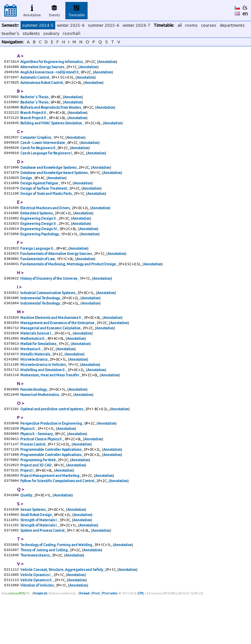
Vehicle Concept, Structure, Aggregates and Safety (62, 616)
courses (209, 25)
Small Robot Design (36, 557)
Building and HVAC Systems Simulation (51, 130)
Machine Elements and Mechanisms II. (51, 341)
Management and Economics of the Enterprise (58, 347)
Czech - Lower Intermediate (43, 151)
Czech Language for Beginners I (46, 163)
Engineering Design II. (39, 234)
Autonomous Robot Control (42, 86)
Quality (26, 536)
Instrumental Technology (40, 320)
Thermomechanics (35, 601)
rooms (191, 25)
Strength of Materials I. (39, 563)
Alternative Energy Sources (42, 68)
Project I (27, 509)
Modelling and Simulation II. (43, 400)
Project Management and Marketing (50, 515)
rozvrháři (72, 33)
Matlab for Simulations (39, 370)
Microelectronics (34, 388)
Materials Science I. (36, 358)
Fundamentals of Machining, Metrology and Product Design (68, 284)
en (245, 13)
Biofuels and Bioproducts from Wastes (51, 112)
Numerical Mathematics (40, 426)
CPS (141, 642)
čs (245, 8)
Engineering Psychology (40, 251)
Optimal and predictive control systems (52, 441)
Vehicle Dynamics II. (37, 628)
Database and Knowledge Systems (49, 178)
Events (54, 10)
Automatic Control (35, 80)
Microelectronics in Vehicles (43, 394)
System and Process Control (43, 574)
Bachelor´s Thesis (35, 101)
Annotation (32, 10)
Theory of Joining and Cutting (44, 595)
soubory (51, 33)
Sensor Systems (33, 551)
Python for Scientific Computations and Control (58, 521)
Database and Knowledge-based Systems (54, 183)
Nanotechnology (34, 420)
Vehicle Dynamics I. (36, 622)
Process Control (33, 480)
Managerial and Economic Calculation (51, 353)
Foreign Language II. (37, 266)
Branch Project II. (34, 118)
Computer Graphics (36, 145)
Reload (84, 642)
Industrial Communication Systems (48, 314)
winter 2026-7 (136, 25)
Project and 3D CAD (36, 503)
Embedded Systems (37, 228)
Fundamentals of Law (38, 278)
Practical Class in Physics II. (42, 474)
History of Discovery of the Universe (49, 299)
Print (96, 642)
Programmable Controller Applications (51, 486)
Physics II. (28, 462)
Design (26, 189)
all (180, 25)
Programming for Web (38, 497)
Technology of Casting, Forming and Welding (57, 589)
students (31, 33)
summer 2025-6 (104, 25)
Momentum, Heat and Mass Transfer (50, 405)
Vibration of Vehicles (37, 634)
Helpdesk (40, 642)
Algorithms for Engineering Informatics (52, 62)
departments (232, 25)
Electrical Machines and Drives (45, 222)
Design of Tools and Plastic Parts (46, 207)
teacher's (10, 33)
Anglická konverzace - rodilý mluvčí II (50, 74)
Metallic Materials (35, 382)
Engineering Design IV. (39, 245)
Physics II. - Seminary (37, 468)
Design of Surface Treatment (44, 201)
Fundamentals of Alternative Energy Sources (56, 272)
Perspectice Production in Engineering (51, 456)
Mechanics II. (31, 376)
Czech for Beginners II (38, 157)
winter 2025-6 (71, 25)
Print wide (109, 642)
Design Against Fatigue (40, 195)
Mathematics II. (33, 364)
